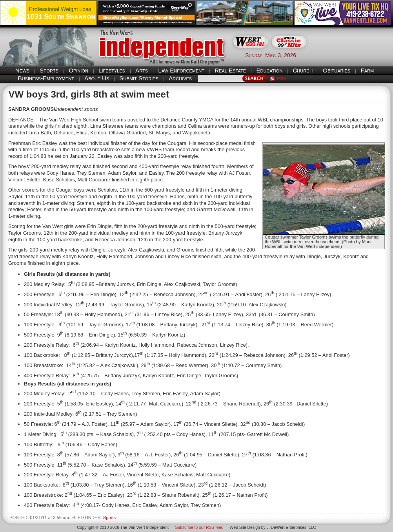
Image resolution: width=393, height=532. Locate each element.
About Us (97, 78)
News (22, 70)
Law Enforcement (181, 70)
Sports (49, 70)
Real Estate (230, 70)
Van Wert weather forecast (354, 55)
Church (303, 70)
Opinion (78, 70)
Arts (142, 70)
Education (269, 70)
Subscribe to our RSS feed (199, 527)
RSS (281, 79)
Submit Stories (139, 78)
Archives (180, 78)
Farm (367, 70)
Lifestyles (112, 70)
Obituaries (337, 70)
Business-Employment (46, 78)
